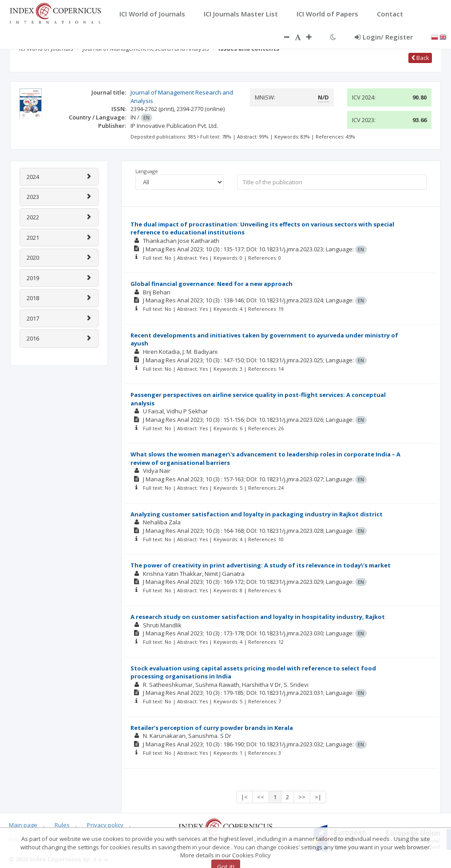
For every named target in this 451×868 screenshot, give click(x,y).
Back (420, 58)
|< (244, 797)
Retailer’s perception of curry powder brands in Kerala (212, 728)
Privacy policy (105, 825)
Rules (62, 825)
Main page (23, 825)
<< (261, 797)
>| (318, 797)
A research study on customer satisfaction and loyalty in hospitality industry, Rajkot (258, 617)
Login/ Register (384, 37)
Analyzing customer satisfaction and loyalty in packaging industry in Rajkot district (257, 514)
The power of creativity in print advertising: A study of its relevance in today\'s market (261, 565)
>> (302, 797)
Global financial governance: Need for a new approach (212, 284)
